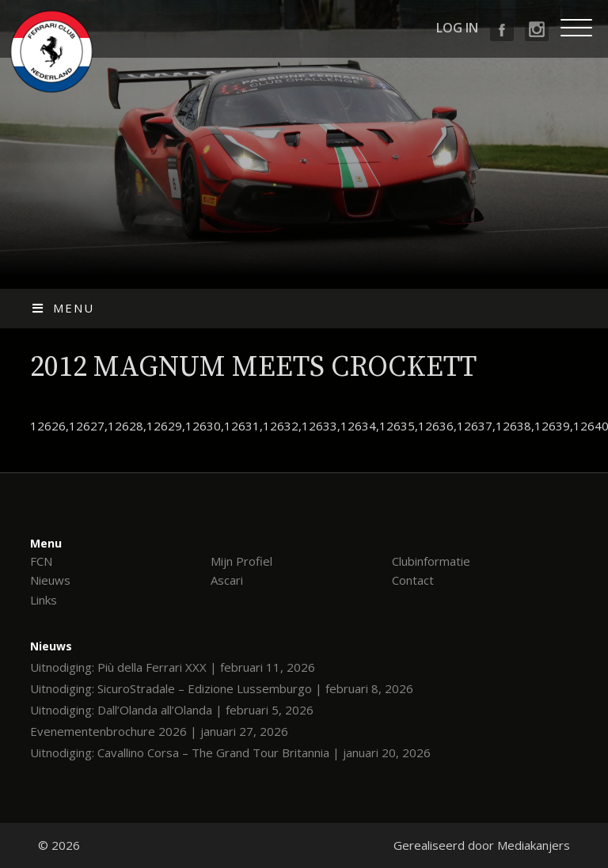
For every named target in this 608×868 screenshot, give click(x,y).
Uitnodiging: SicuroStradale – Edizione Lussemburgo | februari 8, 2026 (222, 688)
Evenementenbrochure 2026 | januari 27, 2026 (159, 731)
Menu (62, 308)
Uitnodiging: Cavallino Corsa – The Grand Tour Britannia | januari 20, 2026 (230, 752)
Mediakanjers (534, 845)
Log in (457, 28)
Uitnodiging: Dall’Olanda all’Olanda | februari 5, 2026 (172, 710)
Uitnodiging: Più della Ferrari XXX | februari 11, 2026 (173, 667)
